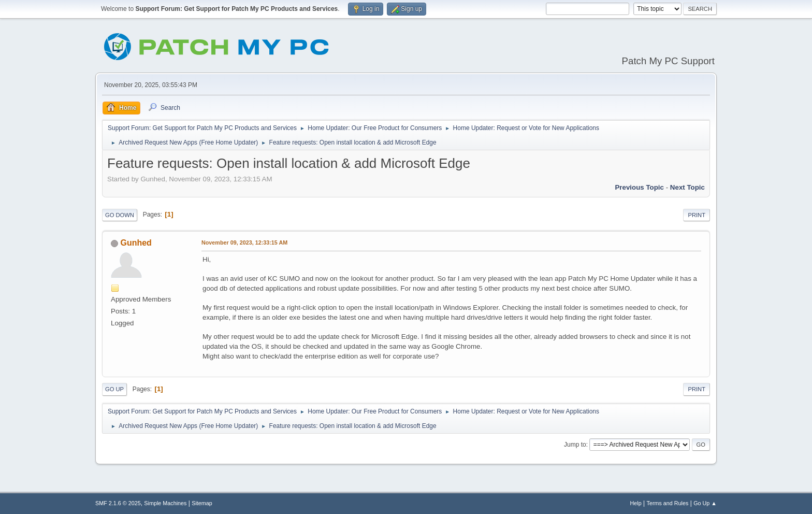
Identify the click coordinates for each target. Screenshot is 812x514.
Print (697, 215)
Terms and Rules (668, 503)
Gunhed (136, 243)
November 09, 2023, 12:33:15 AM (244, 242)
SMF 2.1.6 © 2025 (118, 503)
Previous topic (639, 187)
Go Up (114, 389)
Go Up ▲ (705, 503)
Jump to (575, 445)
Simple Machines (165, 503)
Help (636, 503)
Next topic (687, 187)
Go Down (120, 215)
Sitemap (202, 503)
